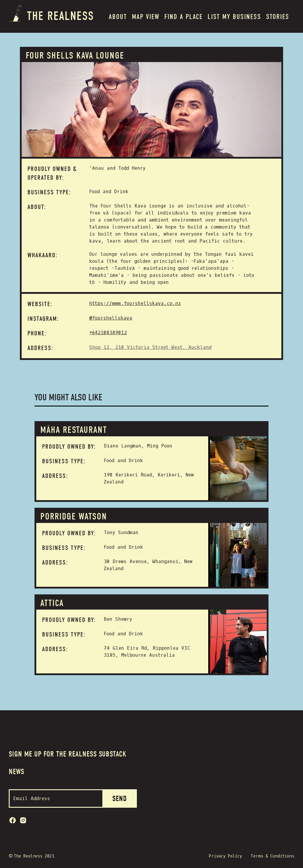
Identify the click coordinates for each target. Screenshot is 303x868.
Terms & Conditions (272, 856)
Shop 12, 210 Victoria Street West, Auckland (150, 347)
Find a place (184, 17)
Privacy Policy (225, 856)
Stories (278, 17)
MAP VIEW (146, 17)
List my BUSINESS (234, 17)
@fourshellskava (111, 318)
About (118, 17)
